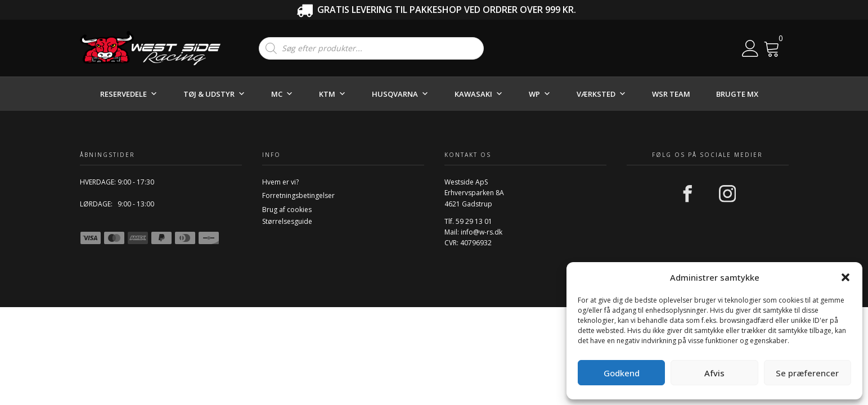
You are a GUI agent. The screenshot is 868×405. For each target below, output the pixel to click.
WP (540, 94)
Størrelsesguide (287, 221)
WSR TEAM (671, 94)
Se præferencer (807, 373)
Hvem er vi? (280, 182)
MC (282, 94)
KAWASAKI (479, 94)
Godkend (622, 373)
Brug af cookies (287, 210)
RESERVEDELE (129, 94)
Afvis (714, 373)
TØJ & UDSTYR (214, 94)
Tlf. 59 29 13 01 (468, 221)
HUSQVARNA (400, 94)
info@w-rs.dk (482, 232)
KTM (332, 94)
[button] (845, 277)
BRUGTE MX (737, 94)
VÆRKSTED (601, 94)
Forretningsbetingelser (298, 195)
